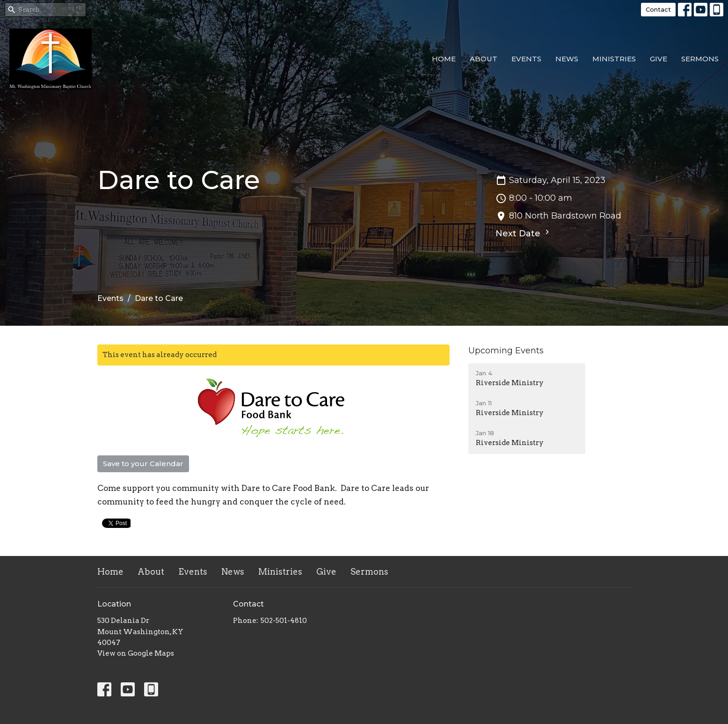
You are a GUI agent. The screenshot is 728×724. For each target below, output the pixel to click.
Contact (658, 9)
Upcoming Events (506, 351)
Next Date (524, 233)
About (484, 59)
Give (659, 59)
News (567, 59)
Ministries (614, 59)
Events (526, 59)
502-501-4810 (284, 621)
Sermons (700, 59)
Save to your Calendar (143, 464)
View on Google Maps (136, 653)
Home (444, 59)
